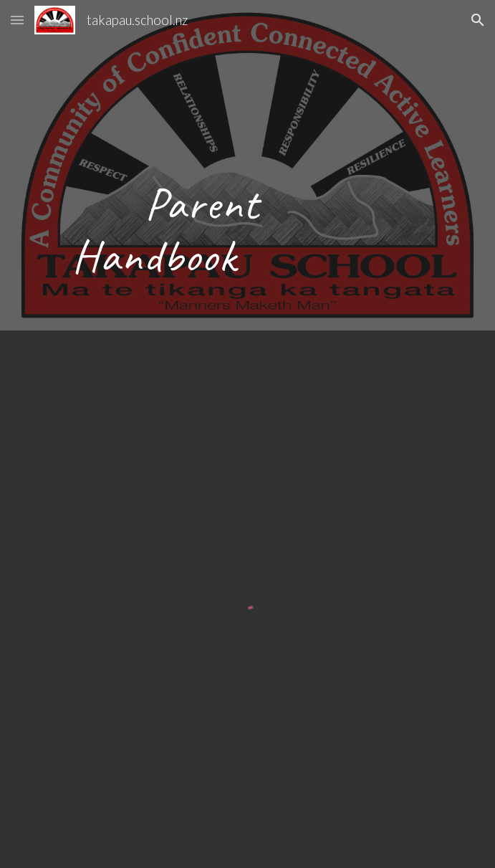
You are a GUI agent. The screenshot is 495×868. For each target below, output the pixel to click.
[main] (247, 165)
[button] (17, 20)
